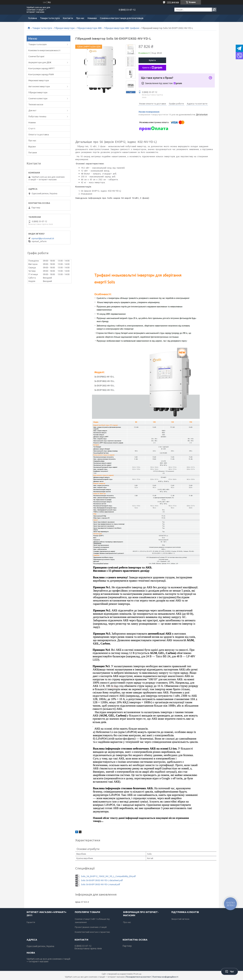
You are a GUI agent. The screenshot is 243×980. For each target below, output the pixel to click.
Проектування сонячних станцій (91, 927)
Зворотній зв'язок (180, 919)
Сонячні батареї (36, 56)
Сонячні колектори (38, 98)
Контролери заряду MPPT (42, 68)
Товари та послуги (50, 18)
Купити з (152, 68)
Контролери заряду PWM (41, 74)
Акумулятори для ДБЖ (40, 62)
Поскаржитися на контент (139, 977)
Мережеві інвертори (39, 80)
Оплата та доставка (39, 134)
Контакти (68, 18)
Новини (32, 122)
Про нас (80, 18)
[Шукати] (214, 10)
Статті (32, 128)
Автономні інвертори (39, 86)
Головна (33, 18)
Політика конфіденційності (165, 977)
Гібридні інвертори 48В (89, 28)
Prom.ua (137, 974)
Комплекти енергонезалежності (44, 50)
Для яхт (32, 110)
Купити (152, 60)
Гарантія (31, 922)
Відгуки (32, 146)
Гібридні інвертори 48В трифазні (122, 28)
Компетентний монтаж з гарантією (92, 932)
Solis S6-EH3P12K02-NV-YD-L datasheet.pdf (102, 880)
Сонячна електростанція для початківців (122, 18)
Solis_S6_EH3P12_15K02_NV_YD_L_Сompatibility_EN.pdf (108, 876)
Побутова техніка (37, 116)
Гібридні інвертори (64, 28)
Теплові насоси (36, 104)
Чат (230, 972)
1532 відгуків (173, 2)
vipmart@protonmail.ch (43, 238)
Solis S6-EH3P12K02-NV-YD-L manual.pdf (100, 884)
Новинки (92, 18)
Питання (33, 152)
